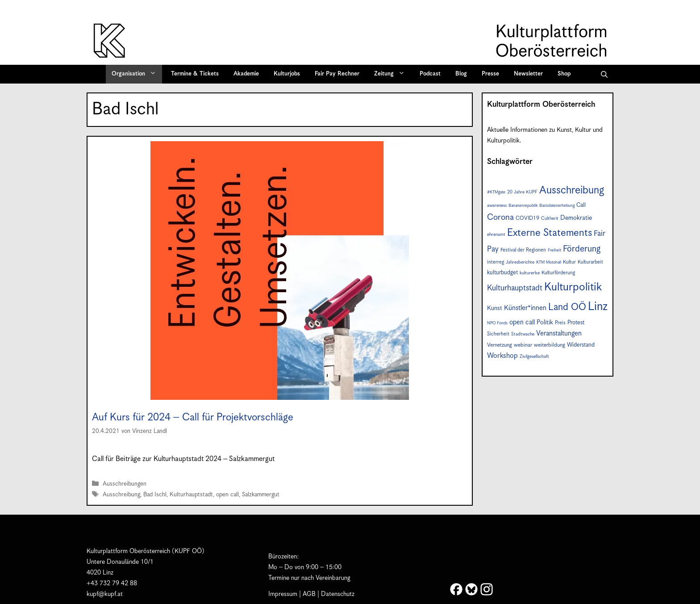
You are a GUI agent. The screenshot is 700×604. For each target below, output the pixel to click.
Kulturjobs (287, 74)
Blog (461, 74)
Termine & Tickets (195, 74)
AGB (309, 594)
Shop (564, 74)
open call (227, 495)
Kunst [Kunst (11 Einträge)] (495, 308)
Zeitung (392, 74)
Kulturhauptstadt (191, 495)
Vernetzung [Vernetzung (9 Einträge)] (500, 345)
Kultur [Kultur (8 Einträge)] (569, 262)
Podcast (430, 74)
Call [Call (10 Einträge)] (581, 205)
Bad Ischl (155, 495)
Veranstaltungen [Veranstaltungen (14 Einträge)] (559, 333)
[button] (604, 74)
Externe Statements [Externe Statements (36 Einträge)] (550, 233)
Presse (490, 74)
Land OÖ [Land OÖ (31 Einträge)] (567, 307)
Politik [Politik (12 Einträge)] (545, 323)
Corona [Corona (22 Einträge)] (500, 217)
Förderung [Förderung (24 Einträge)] (582, 249)
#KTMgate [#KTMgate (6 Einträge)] (496, 192)
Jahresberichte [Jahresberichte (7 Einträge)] (520, 262)
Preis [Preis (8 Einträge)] (560, 323)
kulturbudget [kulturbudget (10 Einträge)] (502, 273)
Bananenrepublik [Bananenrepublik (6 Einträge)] (523, 206)
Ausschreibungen (125, 484)
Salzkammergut (261, 495)
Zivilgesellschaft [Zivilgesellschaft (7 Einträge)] (534, 357)
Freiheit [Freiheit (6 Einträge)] (554, 250)
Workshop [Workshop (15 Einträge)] (502, 356)
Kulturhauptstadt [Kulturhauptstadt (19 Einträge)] (515, 288)
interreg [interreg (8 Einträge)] (496, 262)
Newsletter (528, 74)
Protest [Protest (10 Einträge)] (576, 323)
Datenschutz (338, 594)
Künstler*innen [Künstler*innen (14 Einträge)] (525, 308)
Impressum (283, 594)
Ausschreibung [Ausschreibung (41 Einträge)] (572, 191)
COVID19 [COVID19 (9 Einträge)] (527, 218)
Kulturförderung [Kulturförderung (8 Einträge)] (558, 273)
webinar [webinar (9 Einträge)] (523, 345)
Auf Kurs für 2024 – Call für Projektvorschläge (193, 417)
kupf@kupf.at (105, 594)
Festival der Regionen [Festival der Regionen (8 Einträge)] (523, 250)
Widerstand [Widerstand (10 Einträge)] (581, 345)
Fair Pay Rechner (337, 74)
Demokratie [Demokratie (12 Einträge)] (576, 218)
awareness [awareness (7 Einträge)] (497, 206)
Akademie (246, 74)
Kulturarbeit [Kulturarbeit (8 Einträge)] (590, 262)
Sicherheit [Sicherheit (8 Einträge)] (498, 334)
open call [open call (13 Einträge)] (522, 322)
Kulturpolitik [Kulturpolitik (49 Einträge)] (573, 287)
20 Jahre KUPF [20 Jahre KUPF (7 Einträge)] (522, 192)
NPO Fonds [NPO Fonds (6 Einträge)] (497, 323)
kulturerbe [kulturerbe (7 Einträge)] (530, 273)
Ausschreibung (121, 495)
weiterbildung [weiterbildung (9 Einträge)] (550, 345)
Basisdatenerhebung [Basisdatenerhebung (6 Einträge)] (557, 206)
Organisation (137, 74)
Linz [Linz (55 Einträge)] (598, 307)
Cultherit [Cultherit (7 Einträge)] (550, 218)
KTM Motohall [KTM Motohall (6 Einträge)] (549, 262)
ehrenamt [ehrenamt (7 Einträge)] (496, 235)
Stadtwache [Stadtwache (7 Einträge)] (523, 334)
